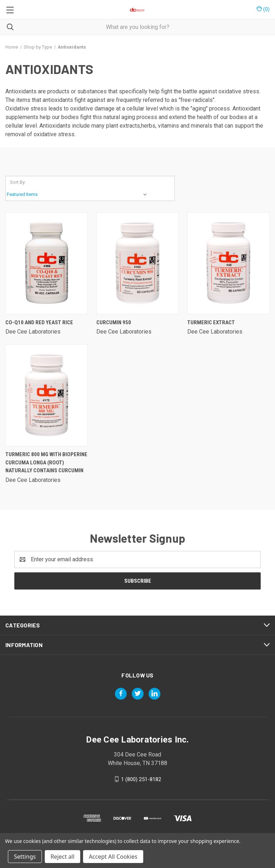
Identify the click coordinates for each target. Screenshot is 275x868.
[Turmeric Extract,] (228, 263)
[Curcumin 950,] (137, 263)
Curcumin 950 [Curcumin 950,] (114, 322)
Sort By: (18, 182)
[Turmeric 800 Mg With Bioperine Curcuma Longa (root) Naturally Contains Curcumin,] (47, 395)
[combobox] (137, 27)
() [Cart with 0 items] (263, 9)
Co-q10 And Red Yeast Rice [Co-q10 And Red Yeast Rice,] (39, 322)
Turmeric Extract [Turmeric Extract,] (211, 322)
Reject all (62, 857)
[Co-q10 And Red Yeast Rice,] (47, 263)
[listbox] (78, 194)
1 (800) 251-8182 (141, 779)
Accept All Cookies (113, 857)
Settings (25, 857)
